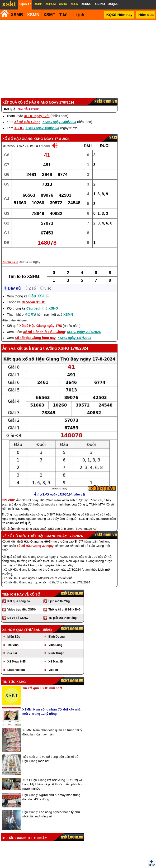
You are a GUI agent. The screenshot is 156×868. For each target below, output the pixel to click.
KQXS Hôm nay (119, 15)
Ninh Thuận (56, 647)
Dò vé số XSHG (18, 611)
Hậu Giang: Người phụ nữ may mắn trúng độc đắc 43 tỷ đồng (51, 791)
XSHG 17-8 (10, 255)
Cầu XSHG (39, 290)
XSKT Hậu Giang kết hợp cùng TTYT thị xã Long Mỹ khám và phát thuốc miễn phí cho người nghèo (52, 778)
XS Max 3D (56, 655)
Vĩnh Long (55, 639)
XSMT (49, 15)
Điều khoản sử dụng (78, 866)
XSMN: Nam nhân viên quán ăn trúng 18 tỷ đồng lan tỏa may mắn (52, 726)
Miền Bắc (14, 630)
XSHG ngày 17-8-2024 (51, 132)
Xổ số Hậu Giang (27, 115)
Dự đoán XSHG (33, 296)
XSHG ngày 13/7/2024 (74, 331)
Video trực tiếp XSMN (22, 603)
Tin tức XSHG (14, 675)
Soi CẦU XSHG (29, 103)
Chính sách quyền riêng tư (109, 866)
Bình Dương (57, 630)
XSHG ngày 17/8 (37, 110)
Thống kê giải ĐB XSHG (64, 603)
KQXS (30, 308)
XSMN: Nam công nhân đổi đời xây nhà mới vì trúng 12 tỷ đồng (51, 705)
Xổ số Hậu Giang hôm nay (35, 331)
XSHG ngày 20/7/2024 (84, 325)
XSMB (17, 15)
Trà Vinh (13, 639)
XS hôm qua (13, 623)
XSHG (19, 122)
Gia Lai (12, 647)
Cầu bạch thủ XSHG (42, 302)
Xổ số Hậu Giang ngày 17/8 (41, 319)
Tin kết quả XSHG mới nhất (42, 682)
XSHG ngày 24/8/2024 (59, 115)
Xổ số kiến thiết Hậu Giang (44, 325)
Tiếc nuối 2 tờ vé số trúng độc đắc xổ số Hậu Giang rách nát (50, 752)
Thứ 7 (21, 140)
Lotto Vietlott (16, 663)
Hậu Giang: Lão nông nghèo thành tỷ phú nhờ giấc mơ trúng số (51, 808)
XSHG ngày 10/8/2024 (42, 122)
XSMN (33, 15)
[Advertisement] (77, 56)
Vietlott (53, 663)
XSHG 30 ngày (30, 255)
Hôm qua (146, 15)
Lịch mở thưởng (59, 595)
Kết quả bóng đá (19, 595)
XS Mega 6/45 (17, 655)
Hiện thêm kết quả (14, 314)
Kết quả (10, 103)
